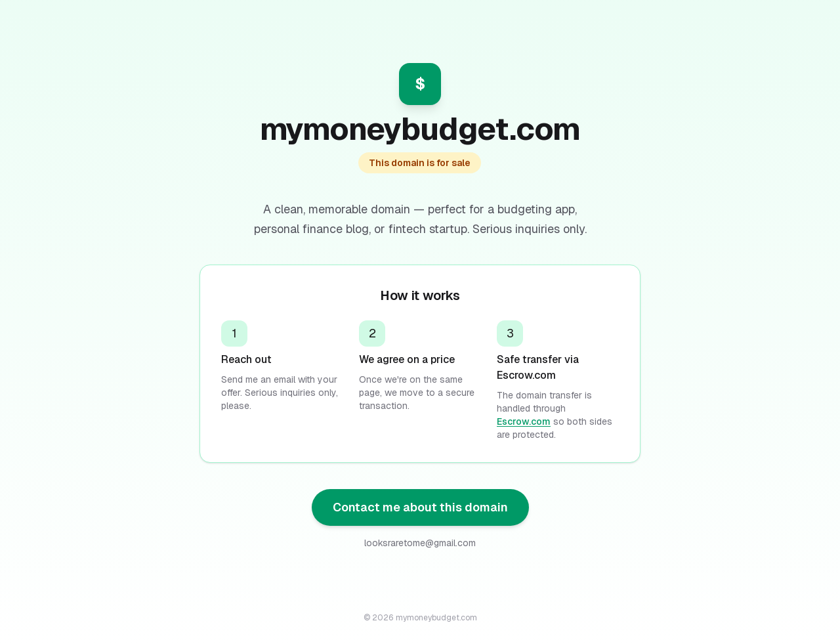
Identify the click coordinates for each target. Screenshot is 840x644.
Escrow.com (524, 421)
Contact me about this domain (420, 507)
